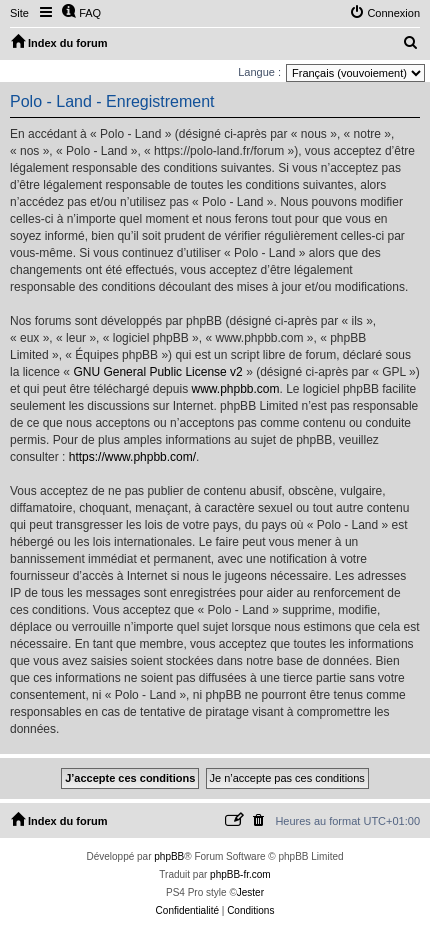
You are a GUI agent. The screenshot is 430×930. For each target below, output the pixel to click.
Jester (250, 892)
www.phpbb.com (235, 389)
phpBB (169, 856)
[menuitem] (81, 13)
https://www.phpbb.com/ (132, 457)
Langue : (259, 72)
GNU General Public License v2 (157, 372)
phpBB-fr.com (240, 874)
